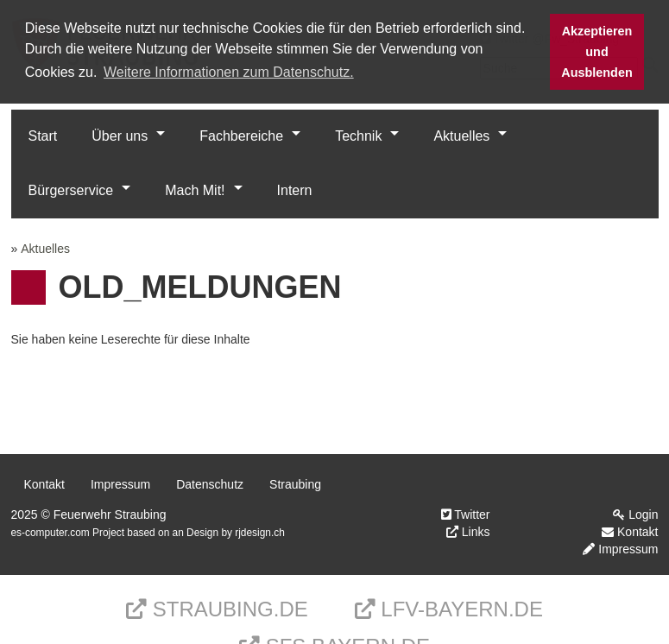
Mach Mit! (195, 190)
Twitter (466, 515)
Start (43, 136)
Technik (358, 136)
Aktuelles (461, 136)
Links (468, 532)
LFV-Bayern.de (449, 609)
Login (635, 515)
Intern (295, 190)
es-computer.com (50, 533)
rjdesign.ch (260, 533)
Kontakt (44, 484)
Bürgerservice (71, 190)
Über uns (120, 136)
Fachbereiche (241, 136)
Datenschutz (210, 484)
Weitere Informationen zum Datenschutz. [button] (229, 72)
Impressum (120, 484)
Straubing (295, 484)
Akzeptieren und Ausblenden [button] (596, 52)
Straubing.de (217, 609)
